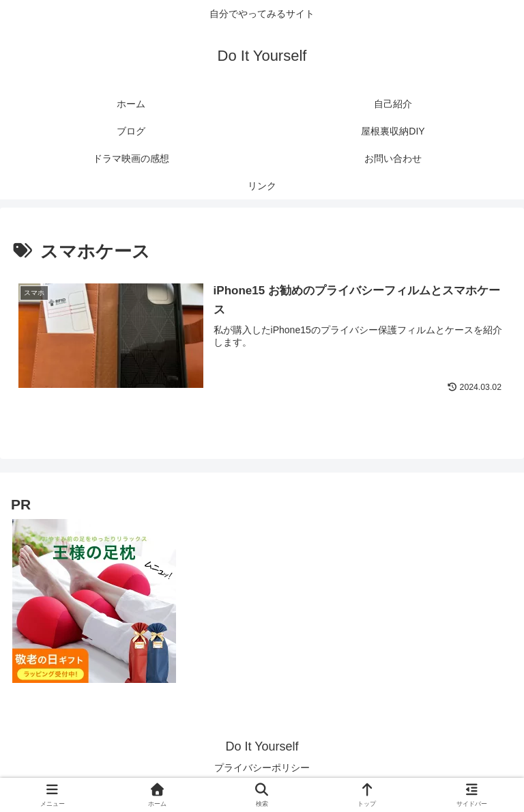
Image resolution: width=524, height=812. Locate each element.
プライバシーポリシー (262, 768)
